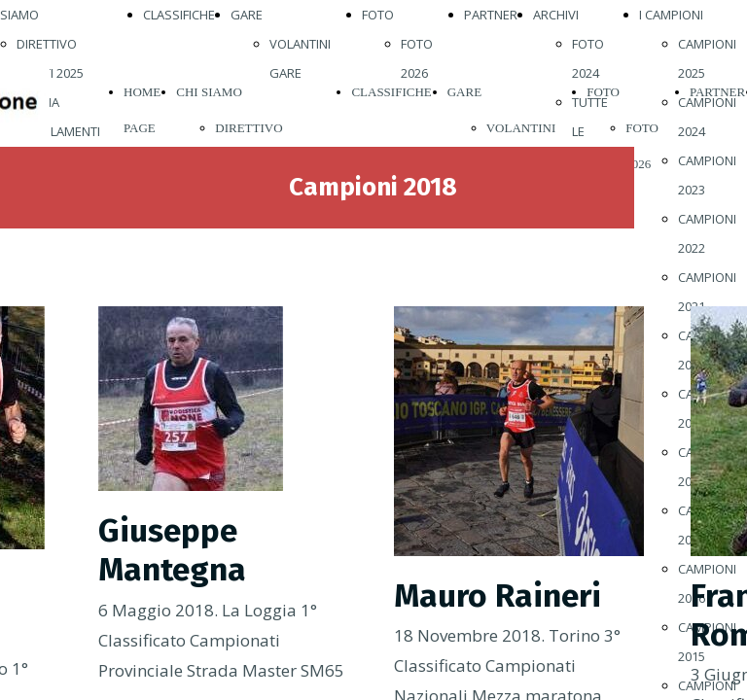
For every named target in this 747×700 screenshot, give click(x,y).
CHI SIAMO (209, 92)
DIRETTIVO (47, 44)
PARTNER (491, 15)
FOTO (378, 15)
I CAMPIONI (671, 15)
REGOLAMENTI (58, 131)
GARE (247, 15)
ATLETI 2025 (50, 73)
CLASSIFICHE (179, 15)
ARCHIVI (556, 15)
